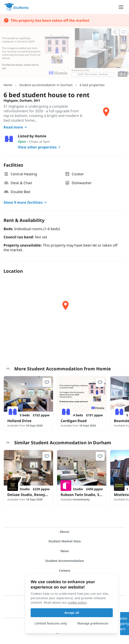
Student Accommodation (65, 561)
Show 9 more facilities (26, 202)
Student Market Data (64, 541)
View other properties (40, 147)
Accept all (72, 613)
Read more (16, 127)
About (64, 532)
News (65, 551)
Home (8, 85)
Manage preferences (93, 623)
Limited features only (51, 623)
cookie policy (77, 602)
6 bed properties (92, 85)
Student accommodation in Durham (46, 85)
